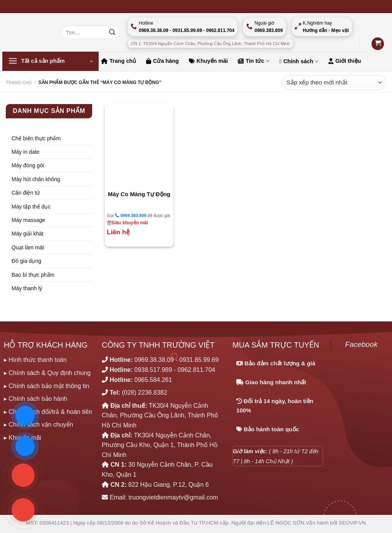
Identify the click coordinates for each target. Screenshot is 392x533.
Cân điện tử (26, 193)
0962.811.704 (197, 370)
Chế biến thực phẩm (36, 138)
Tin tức (253, 61)
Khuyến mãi (209, 61)
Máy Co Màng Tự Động (139, 194)
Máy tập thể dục (31, 207)
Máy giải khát (28, 234)
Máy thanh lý (27, 288)
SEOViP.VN (352, 523)
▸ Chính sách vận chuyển (39, 425)
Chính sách (299, 61)
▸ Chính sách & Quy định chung (47, 373)
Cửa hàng (162, 61)
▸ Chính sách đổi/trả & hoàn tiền (48, 412)
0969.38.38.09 (154, 360)
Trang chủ (119, 61)
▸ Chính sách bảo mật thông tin (47, 386)
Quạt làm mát (28, 247)
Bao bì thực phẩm (33, 275)
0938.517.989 (153, 370)
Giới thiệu (345, 61)
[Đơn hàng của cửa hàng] (334, 83)
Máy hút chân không (36, 179)
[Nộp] (112, 32)
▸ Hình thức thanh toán (35, 360)
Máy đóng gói (28, 165)
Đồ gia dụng (26, 261)
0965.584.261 (153, 380)
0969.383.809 (130, 215)
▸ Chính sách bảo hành (36, 399)
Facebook (361, 344)
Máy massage (28, 220)
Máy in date (25, 152)
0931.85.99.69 (199, 360)
